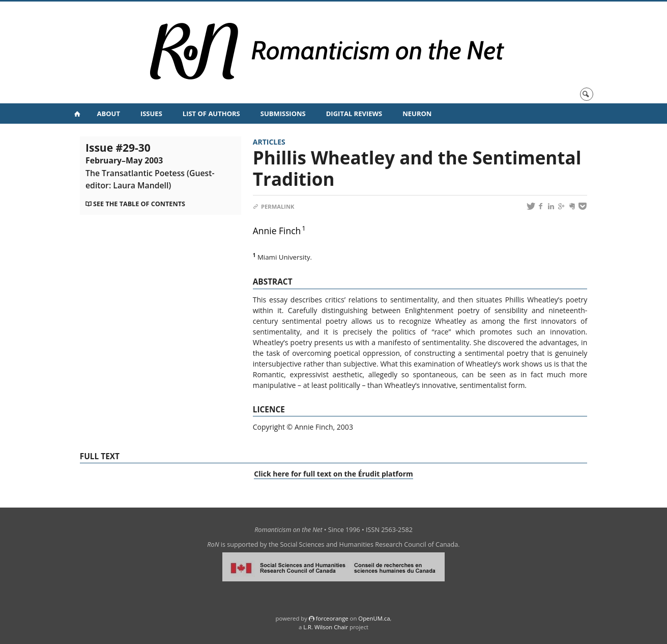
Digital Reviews (354, 114)
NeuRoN (417, 114)
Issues (151, 114)
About (109, 114)
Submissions (283, 114)
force (332, 618)
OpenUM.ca (374, 618)
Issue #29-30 (150, 165)
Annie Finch (277, 231)
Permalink (274, 206)
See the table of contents (139, 204)
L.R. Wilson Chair (326, 627)
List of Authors (211, 114)
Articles (269, 142)
